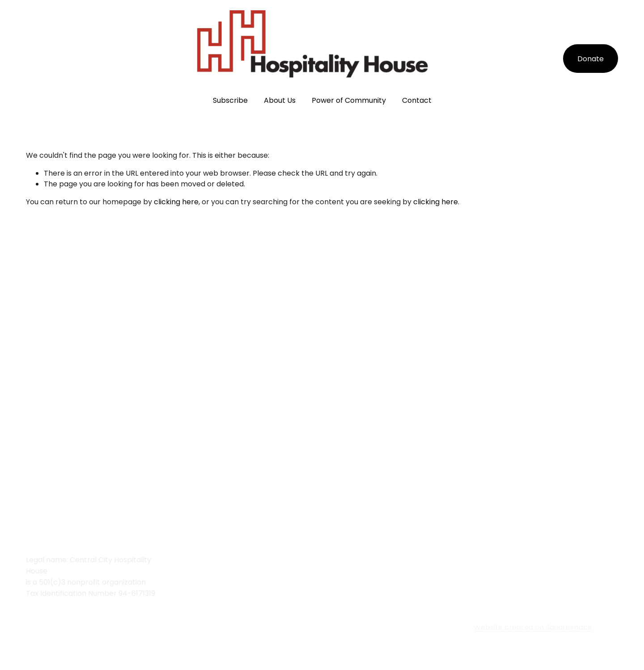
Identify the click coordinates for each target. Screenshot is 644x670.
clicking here (176, 202)
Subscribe (230, 100)
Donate (591, 59)
